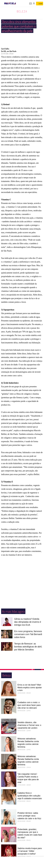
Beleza (22, 11)
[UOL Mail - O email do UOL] (31, 4)
